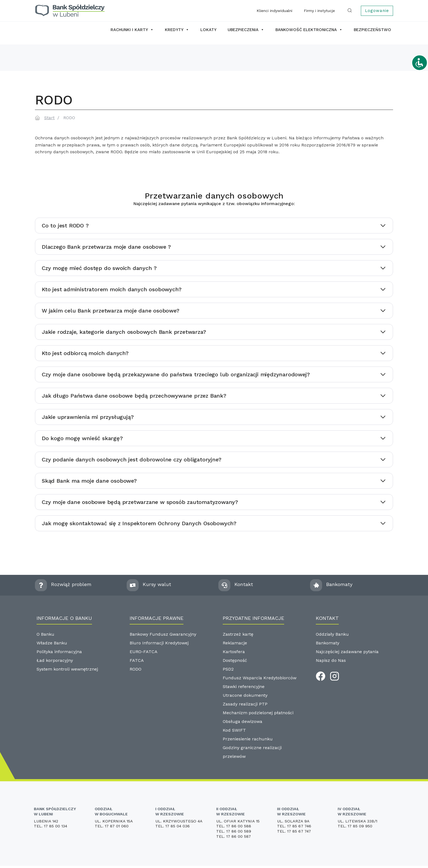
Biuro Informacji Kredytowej (159, 643)
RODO (136, 669)
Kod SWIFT (234, 730)
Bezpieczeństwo (372, 30)
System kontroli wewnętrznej (67, 669)
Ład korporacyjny (55, 660)
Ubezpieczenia (246, 30)
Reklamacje (235, 643)
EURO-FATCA (144, 652)
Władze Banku (52, 643)
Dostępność (235, 660)
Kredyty (177, 30)
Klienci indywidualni (274, 11)
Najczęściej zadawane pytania (347, 652)
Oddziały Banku (332, 634)
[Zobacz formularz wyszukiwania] (351, 11)
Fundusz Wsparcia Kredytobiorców (260, 678)
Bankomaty (328, 643)
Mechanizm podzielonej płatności (258, 713)
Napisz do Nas (331, 660)
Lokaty (208, 30)
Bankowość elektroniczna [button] (309, 30)
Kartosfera (234, 652)
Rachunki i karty (132, 30)
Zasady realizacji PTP (245, 704)
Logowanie (377, 11)
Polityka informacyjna (59, 652)
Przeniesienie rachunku (248, 739)
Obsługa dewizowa (243, 721)
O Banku (45, 634)
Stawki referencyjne (244, 687)
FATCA (137, 660)
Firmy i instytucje (319, 11)
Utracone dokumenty (245, 695)
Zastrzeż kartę (238, 634)
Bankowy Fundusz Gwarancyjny (163, 634)
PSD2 (228, 669)
